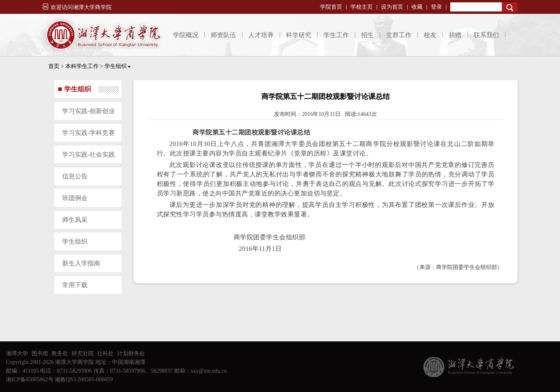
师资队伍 (223, 35)
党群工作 (399, 35)
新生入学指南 (81, 263)
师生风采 (75, 220)
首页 (54, 66)
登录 (436, 7)
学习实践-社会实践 (89, 154)
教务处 (60, 353)
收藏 (417, 7)
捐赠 (455, 35)
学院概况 (186, 35)
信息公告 (75, 176)
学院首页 (331, 7)
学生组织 (118, 66)
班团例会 (75, 198)
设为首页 (392, 7)
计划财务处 (131, 353)
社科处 (105, 353)
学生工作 (336, 35)
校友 (430, 35)
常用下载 (75, 285)
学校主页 (362, 7)
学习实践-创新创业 (89, 111)
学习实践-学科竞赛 (89, 133)
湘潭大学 (17, 353)
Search (510, 7)
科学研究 (299, 35)
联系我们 (486, 35)
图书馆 (40, 353)
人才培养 (261, 35)
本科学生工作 (82, 66)
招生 (368, 35)
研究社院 (83, 353)
